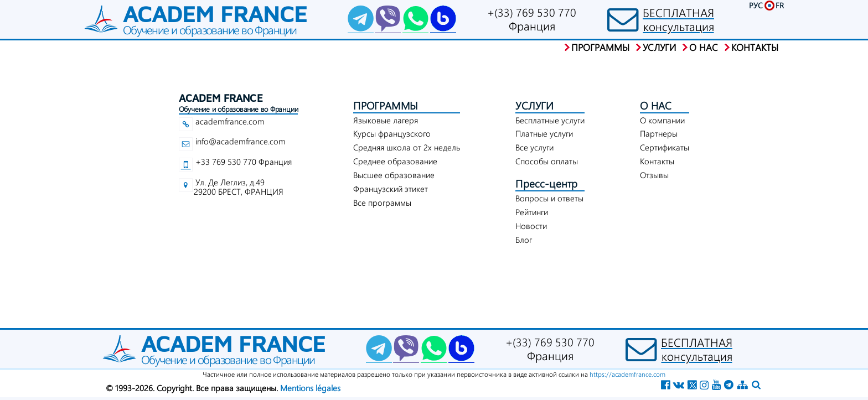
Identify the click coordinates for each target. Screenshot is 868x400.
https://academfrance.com (627, 374)
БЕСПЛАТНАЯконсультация (678, 19)
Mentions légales (310, 388)
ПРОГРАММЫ (386, 105)
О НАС (656, 105)
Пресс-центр (546, 183)
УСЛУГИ (534, 105)
